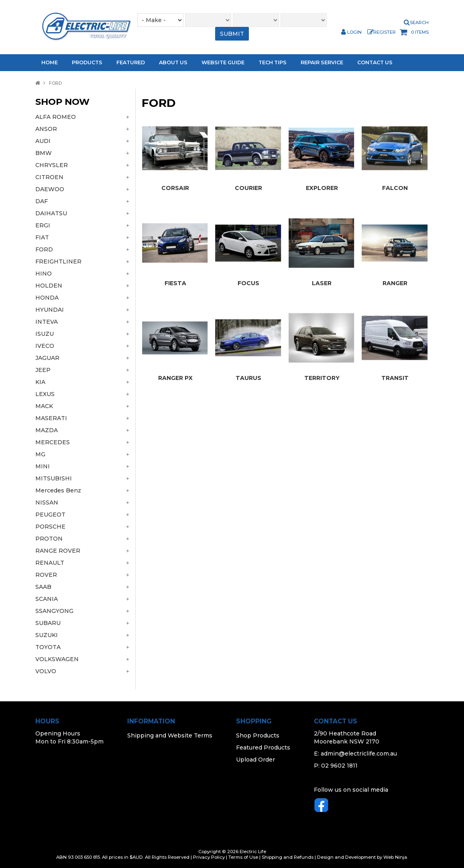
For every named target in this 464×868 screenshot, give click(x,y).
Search (419, 23)
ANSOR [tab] (46, 129)
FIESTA (175, 283)
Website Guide (223, 62)
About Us (173, 62)
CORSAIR (175, 188)
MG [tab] (40, 454)
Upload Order (255, 760)
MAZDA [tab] (47, 430)
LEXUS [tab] (45, 394)
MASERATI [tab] (51, 418)
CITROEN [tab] (49, 177)
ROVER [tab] (46, 575)
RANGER (395, 283)
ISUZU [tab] (45, 334)
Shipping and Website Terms (170, 735)
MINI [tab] (43, 466)
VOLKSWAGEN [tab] (57, 659)
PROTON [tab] (49, 539)
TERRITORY (322, 378)
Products (87, 62)
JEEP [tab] (43, 370)
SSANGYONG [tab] (54, 611)
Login (354, 32)
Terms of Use (243, 857)
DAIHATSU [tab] (51, 213)
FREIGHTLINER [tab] (58, 261)
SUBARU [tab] (48, 623)
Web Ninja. (396, 857)
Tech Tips (273, 62)
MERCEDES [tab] (53, 442)
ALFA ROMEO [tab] (56, 117)
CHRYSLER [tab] (52, 165)
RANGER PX (175, 378)
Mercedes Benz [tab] (58, 490)
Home (50, 62)
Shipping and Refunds (288, 857)
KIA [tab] (40, 382)
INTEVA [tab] (47, 322)
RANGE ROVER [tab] (58, 551)
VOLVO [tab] (46, 671)
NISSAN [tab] (47, 502)
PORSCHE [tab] (50, 527)
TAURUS (248, 378)
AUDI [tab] (43, 141)
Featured (131, 62)
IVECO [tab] (45, 346)
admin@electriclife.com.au (359, 754)
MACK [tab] (44, 406)
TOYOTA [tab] (48, 647)
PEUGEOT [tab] (50, 515)
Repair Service (322, 62)
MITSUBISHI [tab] (54, 478)
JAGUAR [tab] (47, 358)
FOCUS (248, 283)
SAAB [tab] (43, 587)
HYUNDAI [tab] (50, 310)
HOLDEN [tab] (49, 286)
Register (385, 32)
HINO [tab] (44, 274)
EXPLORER (322, 188)
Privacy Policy (209, 857)
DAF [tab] (42, 201)
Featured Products (263, 748)
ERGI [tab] (43, 225)
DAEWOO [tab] (50, 189)
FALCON (395, 188)
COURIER (248, 188)
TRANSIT (395, 378)
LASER (322, 283)
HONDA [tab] (47, 298)
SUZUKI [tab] (47, 635)
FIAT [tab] (42, 237)
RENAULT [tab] (50, 563)
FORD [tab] (44, 249)
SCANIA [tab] (47, 599)
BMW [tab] (44, 153)
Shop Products (258, 735)
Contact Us (375, 62)
